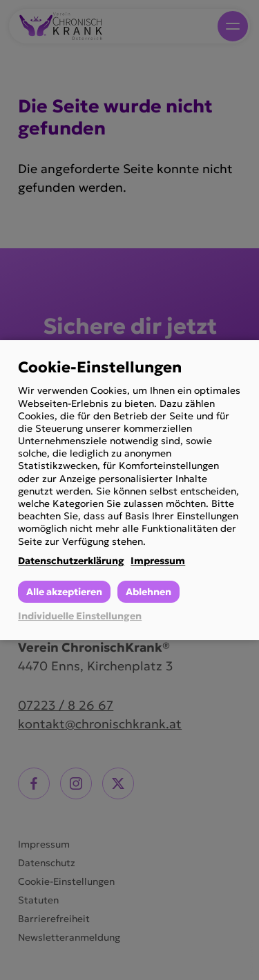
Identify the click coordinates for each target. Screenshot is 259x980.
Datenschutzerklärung (71, 561)
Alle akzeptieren (64, 592)
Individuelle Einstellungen (80, 616)
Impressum (158, 561)
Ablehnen (148, 592)
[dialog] (129, 490)
